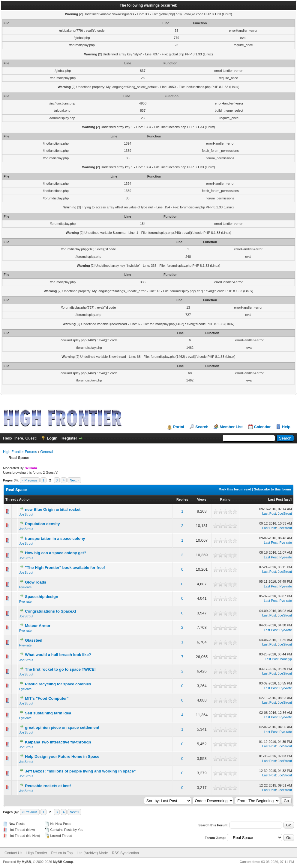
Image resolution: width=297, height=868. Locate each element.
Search (202, 427)
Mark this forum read (235, 489)
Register (69, 438)
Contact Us (13, 853)
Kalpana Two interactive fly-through (58, 742)
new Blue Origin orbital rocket (53, 509)
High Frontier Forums (20, 452)
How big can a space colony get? (55, 553)
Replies (182, 499)
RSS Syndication (125, 853)
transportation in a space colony (55, 538)
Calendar (262, 427)
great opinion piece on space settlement (62, 727)
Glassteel (34, 640)
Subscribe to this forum (273, 489)
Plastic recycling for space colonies (58, 684)
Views (202, 499)
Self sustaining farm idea (48, 713)
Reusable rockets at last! (48, 786)
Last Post (276, 499)
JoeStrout (26, 514)
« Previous (30, 480)
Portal (179, 427)
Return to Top (62, 853)
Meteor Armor (38, 626)
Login (52, 438)
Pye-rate (286, 543)
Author (24, 499)
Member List (231, 427)
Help (286, 427)
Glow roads (36, 582)
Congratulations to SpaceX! (50, 611)
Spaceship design (42, 597)
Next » (74, 480)
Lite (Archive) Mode (92, 853)
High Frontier (37, 853)
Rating (225, 499)
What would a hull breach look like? (58, 655)
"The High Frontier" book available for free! (65, 568)
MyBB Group (63, 862)
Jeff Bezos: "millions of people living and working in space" (80, 771)
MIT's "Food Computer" (47, 698)
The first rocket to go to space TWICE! (60, 669)
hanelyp (286, 659)
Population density (42, 524)
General (47, 452)
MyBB (26, 862)
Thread (11, 499)
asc (288, 499)
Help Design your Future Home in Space (62, 756)
